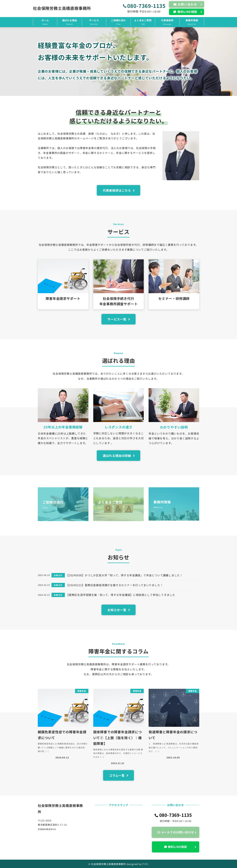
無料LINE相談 (177, 847)
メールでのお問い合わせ (177, 832)
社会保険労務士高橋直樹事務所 (62, 8)
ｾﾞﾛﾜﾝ (145, 864)
